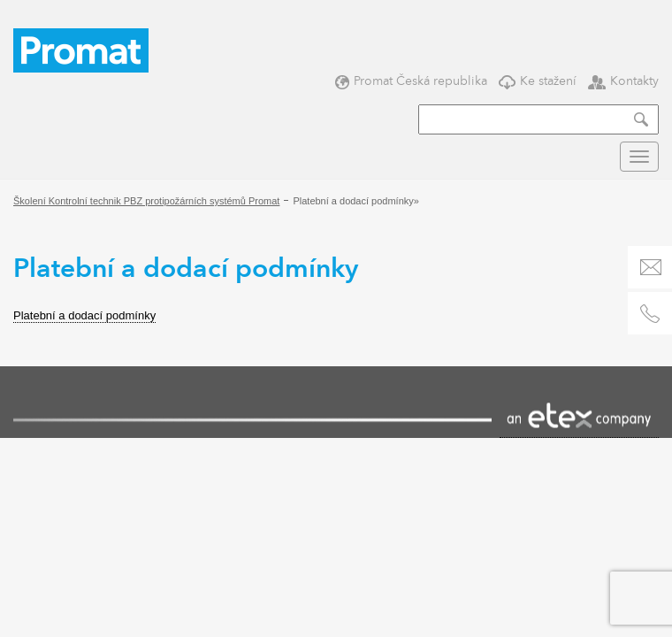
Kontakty (623, 81)
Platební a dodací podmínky (84, 315)
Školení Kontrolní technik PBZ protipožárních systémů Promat (146, 201)
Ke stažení (538, 81)
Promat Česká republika (411, 81)
